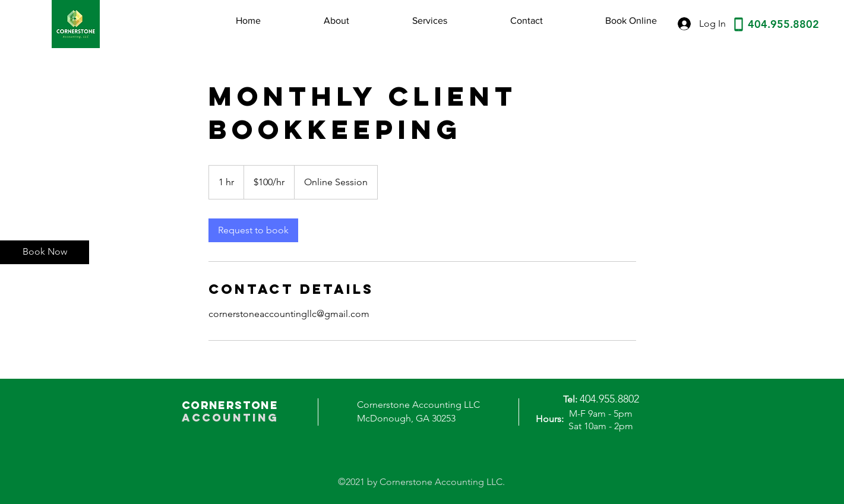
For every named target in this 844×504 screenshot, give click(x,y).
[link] (253, 230)
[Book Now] (45, 252)
